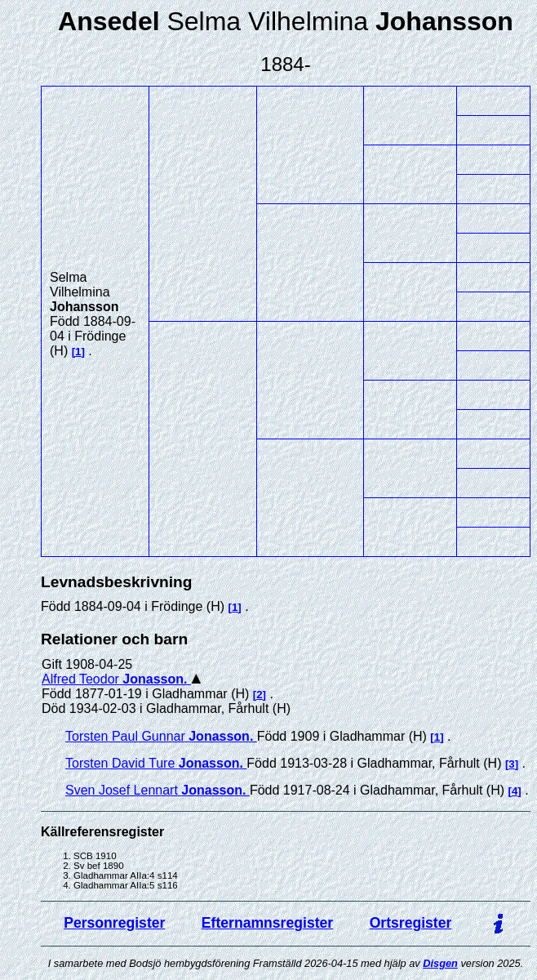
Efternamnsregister (267, 923)
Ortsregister (411, 923)
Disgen (440, 963)
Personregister (114, 923)
